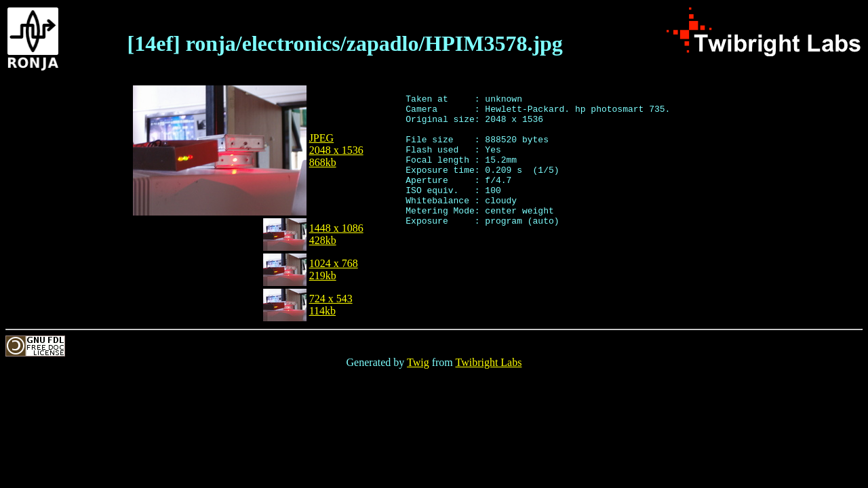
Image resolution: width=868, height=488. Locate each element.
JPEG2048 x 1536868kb (336, 150)
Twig (418, 362)
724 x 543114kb (331, 305)
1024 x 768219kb (334, 269)
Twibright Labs (488, 362)
